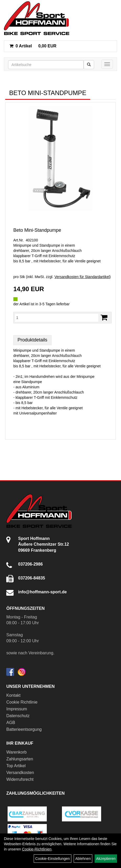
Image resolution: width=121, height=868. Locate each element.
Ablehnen (83, 859)
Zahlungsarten (20, 759)
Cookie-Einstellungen (53, 859)
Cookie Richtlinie (22, 702)
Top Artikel (16, 766)
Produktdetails (32, 340)
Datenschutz (18, 716)
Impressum (17, 709)
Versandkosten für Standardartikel (82, 277)
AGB (11, 723)
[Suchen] (89, 65)
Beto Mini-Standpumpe (37, 230)
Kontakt (13, 695)
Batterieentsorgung (24, 729)
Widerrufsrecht (20, 779)
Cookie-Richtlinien (37, 849)
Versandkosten (20, 773)
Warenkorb (16, 752)
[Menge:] (57, 318)
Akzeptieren (106, 859)
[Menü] (107, 64)
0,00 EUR (33, 46)
